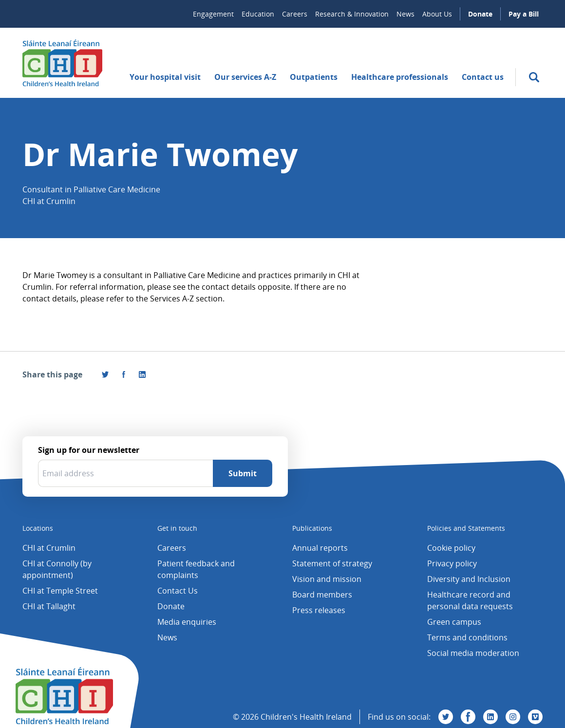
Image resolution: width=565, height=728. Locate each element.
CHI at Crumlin (49, 548)
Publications (312, 528)
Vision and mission (327, 579)
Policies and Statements (466, 528)
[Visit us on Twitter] (446, 717)
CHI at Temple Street (60, 591)
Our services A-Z (245, 77)
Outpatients (314, 77)
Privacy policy (452, 563)
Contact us (483, 77)
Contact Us (178, 591)
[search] (534, 77)
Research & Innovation (352, 14)
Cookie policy (451, 548)
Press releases (319, 610)
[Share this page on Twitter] (105, 374)
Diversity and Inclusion (469, 579)
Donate (480, 14)
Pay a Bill (524, 14)
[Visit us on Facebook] (124, 374)
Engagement (213, 14)
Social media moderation (473, 653)
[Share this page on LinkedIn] (142, 374)
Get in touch (177, 528)
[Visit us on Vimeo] (535, 717)
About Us (437, 14)
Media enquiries (187, 622)
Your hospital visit (165, 77)
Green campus (454, 622)
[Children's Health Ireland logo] (62, 63)
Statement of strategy (332, 563)
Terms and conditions (467, 637)
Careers (295, 14)
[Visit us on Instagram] (513, 717)
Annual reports (320, 548)
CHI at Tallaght (49, 606)
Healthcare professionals (400, 77)
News (405, 14)
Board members (322, 595)
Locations (38, 528)
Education (258, 14)
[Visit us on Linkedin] (490, 717)
